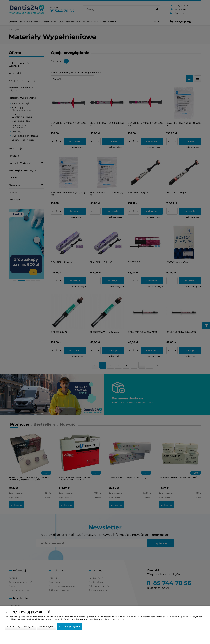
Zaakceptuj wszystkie (69, 626)
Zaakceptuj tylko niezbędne (20, 626)
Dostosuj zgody (46, 626)
